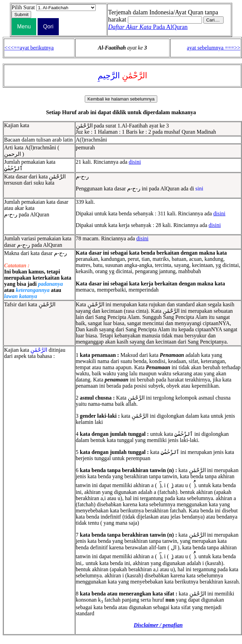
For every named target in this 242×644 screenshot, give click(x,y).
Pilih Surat (23, 7)
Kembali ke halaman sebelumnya (121, 99)
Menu (24, 26)
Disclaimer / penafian (158, 625)
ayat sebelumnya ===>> (214, 48)
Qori (48, 26)
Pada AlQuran (148, 27)
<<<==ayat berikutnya (29, 48)
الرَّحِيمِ (109, 76)
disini (135, 162)
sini (199, 189)
